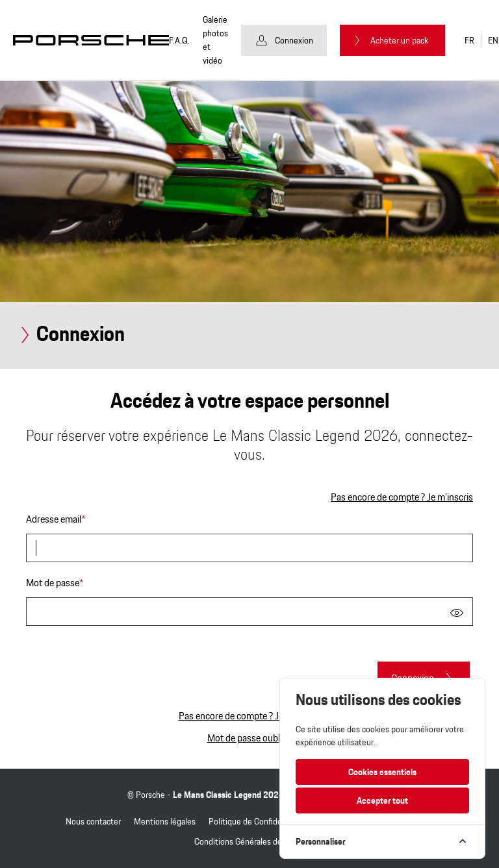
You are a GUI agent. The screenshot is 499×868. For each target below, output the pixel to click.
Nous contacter (93, 821)
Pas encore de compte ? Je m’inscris (402, 497)
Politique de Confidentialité (258, 821)
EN (493, 40)
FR (469, 40)
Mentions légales (165, 821)
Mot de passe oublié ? (250, 738)
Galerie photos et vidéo (215, 40)
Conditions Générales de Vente (250, 841)
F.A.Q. (179, 41)
